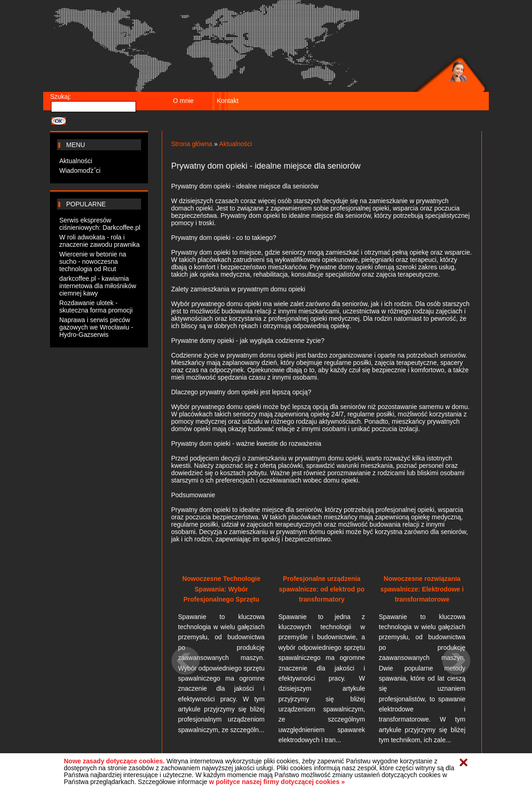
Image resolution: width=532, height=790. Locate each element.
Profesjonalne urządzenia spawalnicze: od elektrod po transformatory (322, 589)
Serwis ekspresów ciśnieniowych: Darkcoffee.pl (100, 224)
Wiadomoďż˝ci (80, 171)
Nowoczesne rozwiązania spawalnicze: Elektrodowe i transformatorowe (422, 589)
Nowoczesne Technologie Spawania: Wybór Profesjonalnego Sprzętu (221, 589)
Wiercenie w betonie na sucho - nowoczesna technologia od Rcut (93, 261)
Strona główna (192, 144)
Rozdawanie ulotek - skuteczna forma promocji (96, 307)
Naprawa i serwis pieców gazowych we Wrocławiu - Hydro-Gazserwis (96, 327)
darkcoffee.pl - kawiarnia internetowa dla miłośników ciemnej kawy (98, 286)
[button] (187, 699)
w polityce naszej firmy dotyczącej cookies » (277, 782)
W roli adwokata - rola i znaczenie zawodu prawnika (99, 241)
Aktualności (76, 161)
